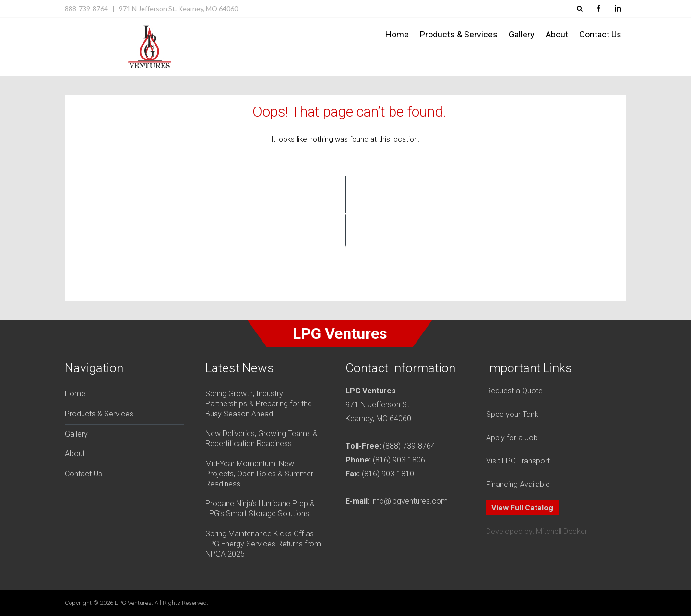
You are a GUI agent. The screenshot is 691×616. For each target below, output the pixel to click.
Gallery (522, 34)
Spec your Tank (512, 414)
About (557, 34)
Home (397, 34)
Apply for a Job (512, 438)
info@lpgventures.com (410, 501)
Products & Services (459, 34)
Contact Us (600, 34)
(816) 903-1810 (388, 474)
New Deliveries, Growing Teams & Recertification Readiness (262, 438)
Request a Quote (514, 391)
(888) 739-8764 (409, 446)
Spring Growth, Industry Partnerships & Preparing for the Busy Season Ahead (259, 404)
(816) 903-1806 (399, 460)
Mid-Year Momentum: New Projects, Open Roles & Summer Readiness (259, 474)
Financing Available (518, 484)
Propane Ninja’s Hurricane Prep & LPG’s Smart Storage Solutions (260, 509)
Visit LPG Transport (518, 461)
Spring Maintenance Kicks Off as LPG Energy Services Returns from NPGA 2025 (263, 544)
